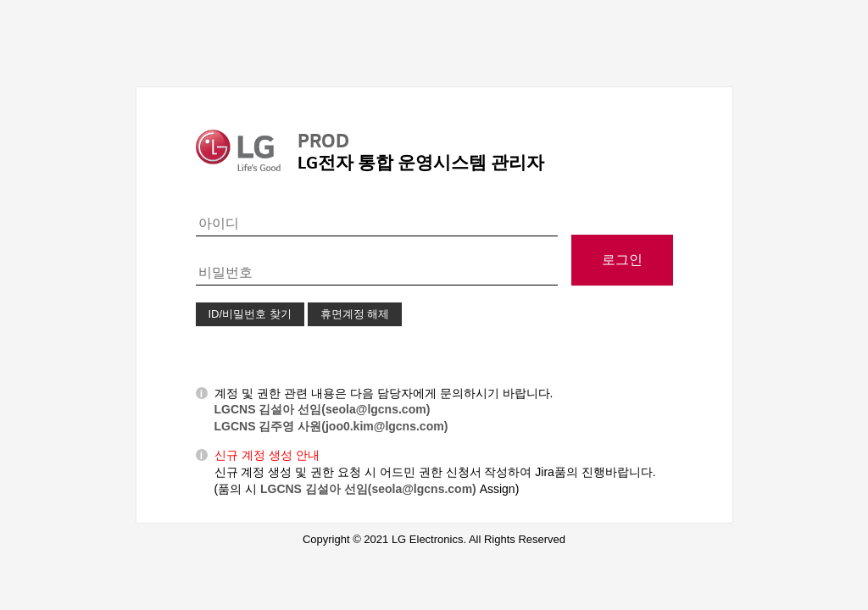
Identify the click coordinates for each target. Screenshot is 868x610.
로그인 (622, 260)
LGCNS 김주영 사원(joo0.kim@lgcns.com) (331, 426)
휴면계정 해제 (355, 314)
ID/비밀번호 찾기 (250, 314)
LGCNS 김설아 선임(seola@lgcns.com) (323, 409)
